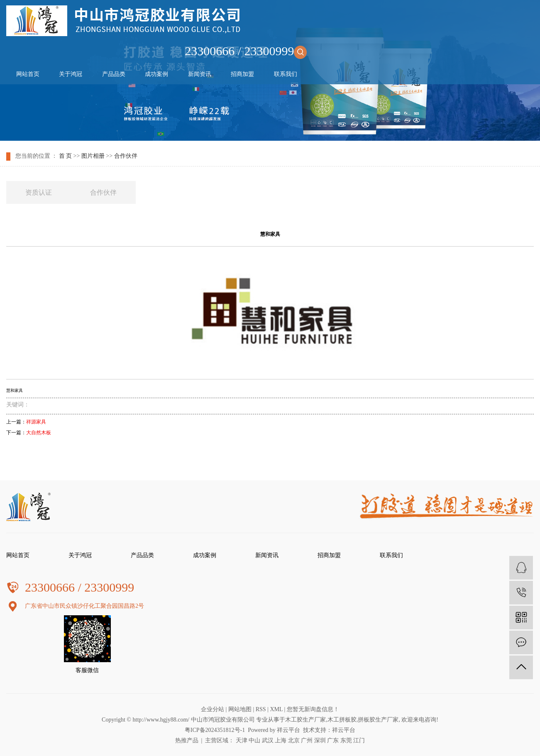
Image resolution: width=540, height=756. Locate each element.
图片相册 (93, 156)
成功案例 (156, 74)
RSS (261, 709)
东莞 (346, 740)
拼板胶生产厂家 (378, 720)
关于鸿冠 (71, 74)
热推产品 (187, 740)
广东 (333, 740)
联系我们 (286, 74)
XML (276, 709)
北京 (294, 740)
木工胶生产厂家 (305, 720)
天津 (242, 740)
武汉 (268, 740)
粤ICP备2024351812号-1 (215, 730)
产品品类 (114, 74)
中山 (254, 740)
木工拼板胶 (342, 720)
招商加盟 (242, 74)
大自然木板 (39, 433)
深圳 (320, 740)
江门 (359, 740)
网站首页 (28, 74)
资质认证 (39, 192)
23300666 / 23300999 (246, 51)
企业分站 (213, 709)
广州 (307, 740)
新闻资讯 (200, 74)
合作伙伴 (126, 156)
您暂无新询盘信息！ (313, 709)
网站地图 (240, 709)
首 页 (66, 156)
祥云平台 (288, 730)
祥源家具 (36, 422)
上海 (281, 740)
